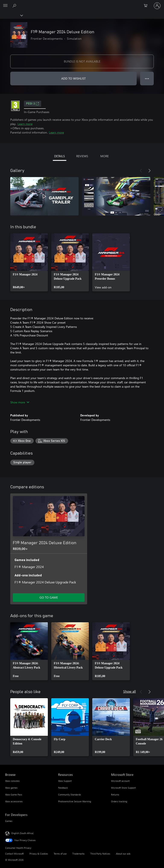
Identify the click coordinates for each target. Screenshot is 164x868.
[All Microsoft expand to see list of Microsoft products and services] (5, 6)
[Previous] (141, 171)
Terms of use (60, 854)
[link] (29, 262)
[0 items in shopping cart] (147, 6)
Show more (20, 402)
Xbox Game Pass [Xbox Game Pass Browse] (14, 795)
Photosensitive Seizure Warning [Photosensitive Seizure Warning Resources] (75, 801)
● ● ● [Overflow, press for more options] (147, 78)
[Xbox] (11, 15)
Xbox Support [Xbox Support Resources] (65, 781)
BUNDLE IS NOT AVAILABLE (82, 61)
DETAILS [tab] (59, 156)
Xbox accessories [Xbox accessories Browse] (14, 801)
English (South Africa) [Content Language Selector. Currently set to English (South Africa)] (23, 833)
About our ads (123, 854)
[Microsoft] (82, 3)
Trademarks (78, 854)
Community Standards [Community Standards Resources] (70, 795)
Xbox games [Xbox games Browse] (11, 788)
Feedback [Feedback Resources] (63, 788)
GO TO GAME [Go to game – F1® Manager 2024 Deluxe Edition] (49, 597)
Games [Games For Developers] (9, 821)
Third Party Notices (100, 854)
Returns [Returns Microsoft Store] (115, 795)
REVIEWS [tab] (82, 156)
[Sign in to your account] (157, 6)
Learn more (25, 124)
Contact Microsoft (14, 854)
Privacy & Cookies (39, 854)
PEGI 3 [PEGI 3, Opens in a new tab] (33, 104)
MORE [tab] (105, 156)
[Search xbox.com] (15, 6)
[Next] (149, 171)
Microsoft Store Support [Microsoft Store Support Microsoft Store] (123, 788)
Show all (130, 691)
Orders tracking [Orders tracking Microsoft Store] (119, 801)
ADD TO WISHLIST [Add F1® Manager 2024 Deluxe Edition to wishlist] (73, 78)
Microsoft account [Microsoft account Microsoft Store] (120, 781)
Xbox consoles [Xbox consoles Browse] (12, 781)
